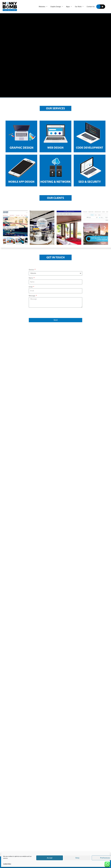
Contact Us (91, 7)
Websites (42, 7)
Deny (77, 858)
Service (32, 270)
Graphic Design (56, 7)
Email (31, 287)
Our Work (78, 7)
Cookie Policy (7, 864)
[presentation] (45, 313)
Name (31, 278)
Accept (50, 858)
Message (32, 296)
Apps (68, 7)
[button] (47, 243)
